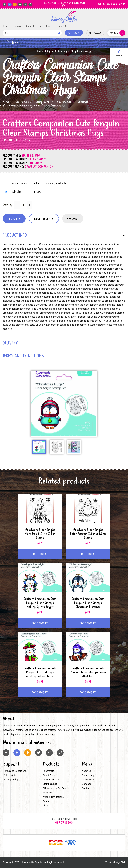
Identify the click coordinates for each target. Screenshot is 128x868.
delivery (10, 343)
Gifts (45, 805)
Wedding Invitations (53, 797)
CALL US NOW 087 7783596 (111, 4)
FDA (123, 862)
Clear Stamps (64, 102)
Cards (46, 801)
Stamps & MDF (43, 102)
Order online (22, 102)
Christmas (83, 102)
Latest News (46, 26)
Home (6, 26)
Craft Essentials (51, 779)
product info (15, 236)
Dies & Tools (49, 775)
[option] (64, 404)
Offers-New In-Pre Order (55, 788)
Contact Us (61, 26)
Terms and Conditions (15, 771)
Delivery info (10, 775)
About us (87, 771)
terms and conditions (23, 356)
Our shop (17, 26)
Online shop (88, 775)
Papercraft (48, 771)
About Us (31, 26)
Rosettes (47, 792)
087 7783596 (64, 822)
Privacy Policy (11, 779)
